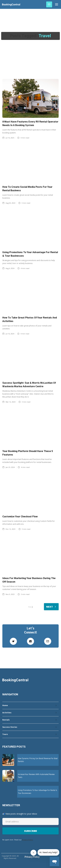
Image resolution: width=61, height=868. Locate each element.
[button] (57, 4)
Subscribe (49, 4)
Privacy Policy (28, 840)
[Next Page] (51, 607)
